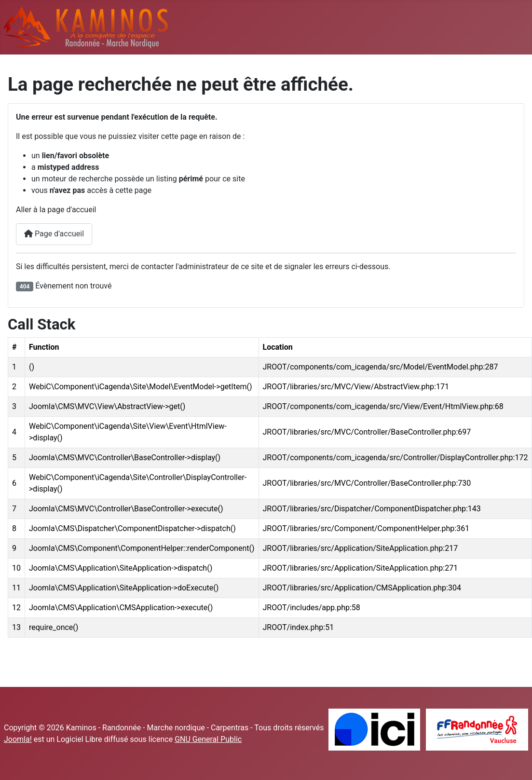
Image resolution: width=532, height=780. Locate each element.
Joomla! (18, 739)
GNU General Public (208, 739)
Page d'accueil (54, 234)
